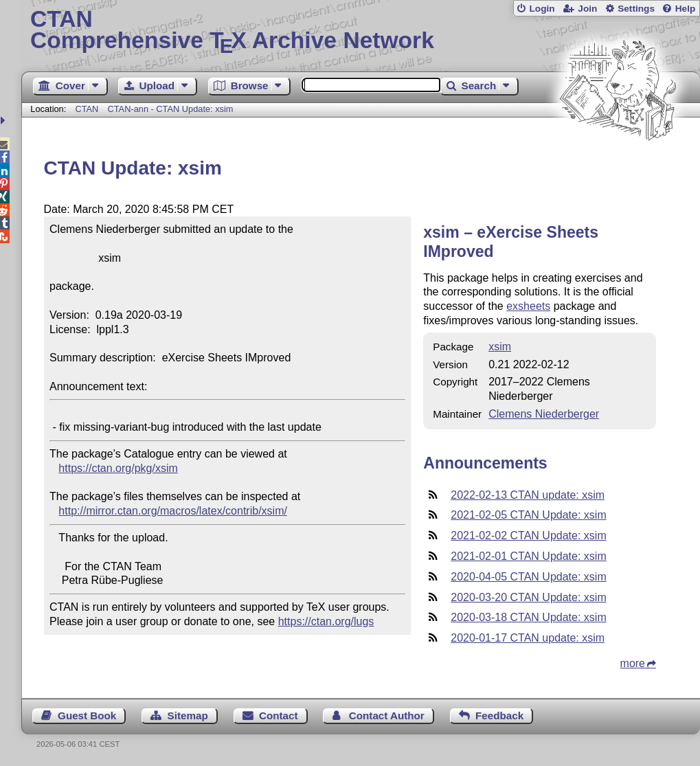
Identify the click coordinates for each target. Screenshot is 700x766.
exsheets (528, 306)
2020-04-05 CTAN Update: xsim (528, 577)
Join (587, 9)
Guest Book (87, 716)
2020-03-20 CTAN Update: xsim (528, 597)
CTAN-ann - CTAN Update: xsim (171, 109)
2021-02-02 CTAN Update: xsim (528, 536)
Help (686, 9)
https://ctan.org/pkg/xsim (118, 468)
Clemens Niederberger (544, 414)
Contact (279, 716)
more (633, 663)
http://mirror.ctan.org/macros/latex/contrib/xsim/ (173, 511)
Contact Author (387, 716)
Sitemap (188, 716)
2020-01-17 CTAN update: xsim (528, 638)
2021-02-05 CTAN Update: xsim (528, 515)
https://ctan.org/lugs (326, 621)
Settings (636, 9)
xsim (500, 347)
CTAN (87, 109)
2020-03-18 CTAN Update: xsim (528, 617)
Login (542, 9)
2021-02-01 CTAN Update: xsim (528, 556)
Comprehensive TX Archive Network (361, 31)
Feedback (499, 716)
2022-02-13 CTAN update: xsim (528, 495)
